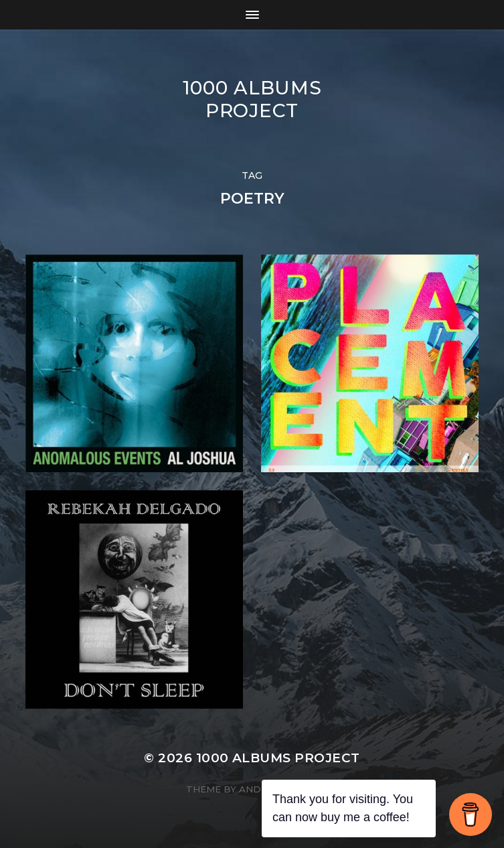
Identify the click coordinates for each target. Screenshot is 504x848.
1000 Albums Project (252, 99)
